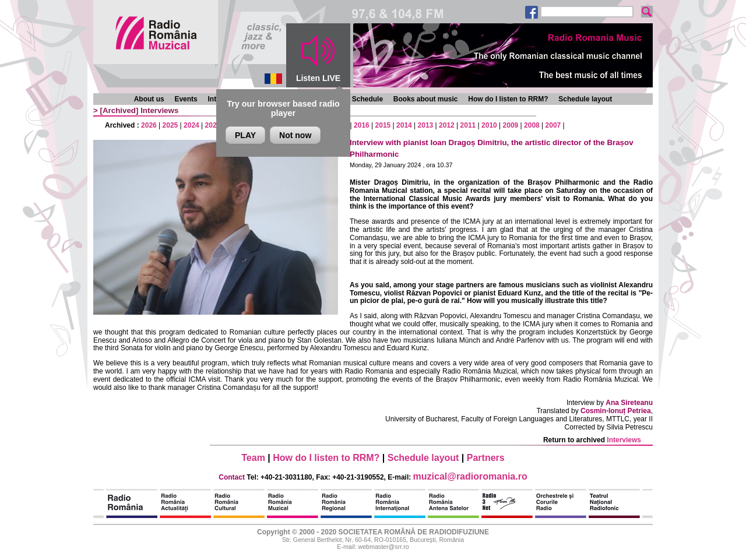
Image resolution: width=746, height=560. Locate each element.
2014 (404, 125)
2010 (489, 125)
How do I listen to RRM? (508, 99)
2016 (362, 125)
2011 (468, 125)
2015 (383, 125)
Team (253, 458)
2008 (532, 125)
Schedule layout (585, 99)
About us (149, 99)
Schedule (367, 99)
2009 (511, 125)
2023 (213, 125)
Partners (486, 458)
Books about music (426, 99)
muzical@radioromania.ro (470, 476)
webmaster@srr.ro (383, 547)
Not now (295, 135)
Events (186, 99)
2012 (447, 125)
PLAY (245, 135)
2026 (149, 125)
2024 (191, 125)
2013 (426, 125)
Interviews (159, 110)
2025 (170, 125)
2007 (553, 125)
